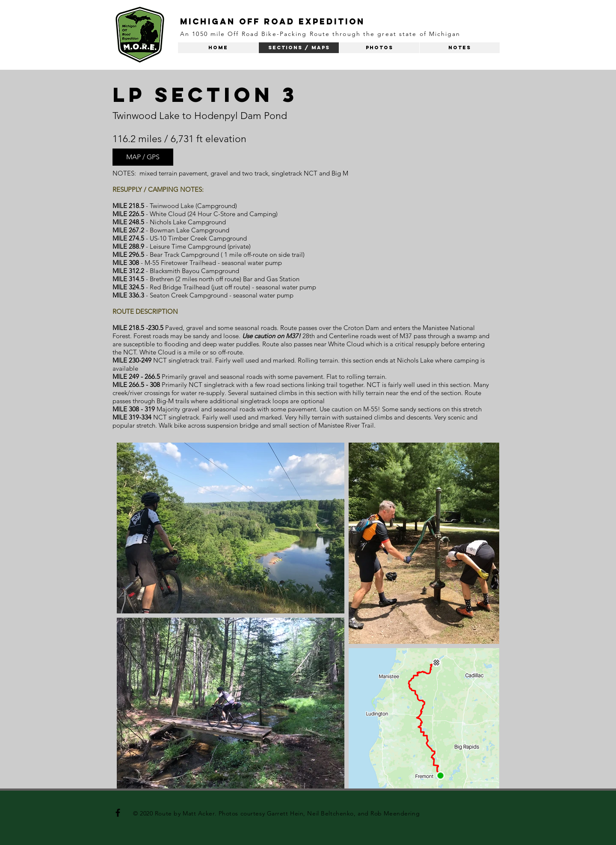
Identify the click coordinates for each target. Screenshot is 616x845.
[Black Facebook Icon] (118, 813)
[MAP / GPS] (143, 157)
